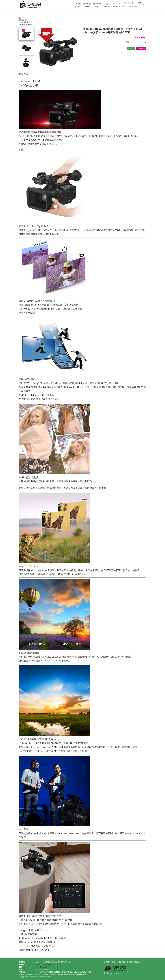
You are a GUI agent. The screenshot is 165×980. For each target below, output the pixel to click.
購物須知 (138, 962)
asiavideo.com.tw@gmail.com (47, 964)
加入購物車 (141, 49)
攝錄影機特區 (23, 20)
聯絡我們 (130, 962)
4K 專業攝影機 (23, 22)
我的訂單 (122, 962)
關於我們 (107, 962)
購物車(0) (141, 3)
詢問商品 (131, 49)
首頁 (20, 18)
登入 (125, 3)
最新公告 (115, 962)
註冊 (132, 3)
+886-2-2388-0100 (43, 967)
